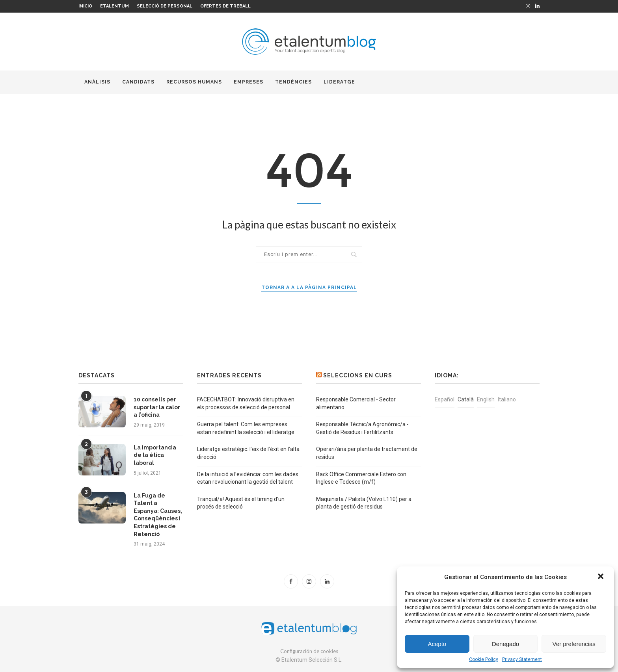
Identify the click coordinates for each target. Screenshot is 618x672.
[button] (601, 577)
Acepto (437, 644)
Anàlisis (97, 82)
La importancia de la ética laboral (155, 455)
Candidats (138, 82)
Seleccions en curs (358, 375)
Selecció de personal (165, 6)
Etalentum (114, 6)
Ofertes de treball (225, 6)
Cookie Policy (484, 659)
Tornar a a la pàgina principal (309, 288)
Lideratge (339, 82)
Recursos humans (194, 82)
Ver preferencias (574, 644)
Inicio (85, 6)
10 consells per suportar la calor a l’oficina (157, 407)
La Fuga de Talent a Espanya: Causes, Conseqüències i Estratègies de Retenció (158, 515)
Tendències (293, 82)
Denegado (505, 644)
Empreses (249, 82)
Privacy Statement (522, 659)
